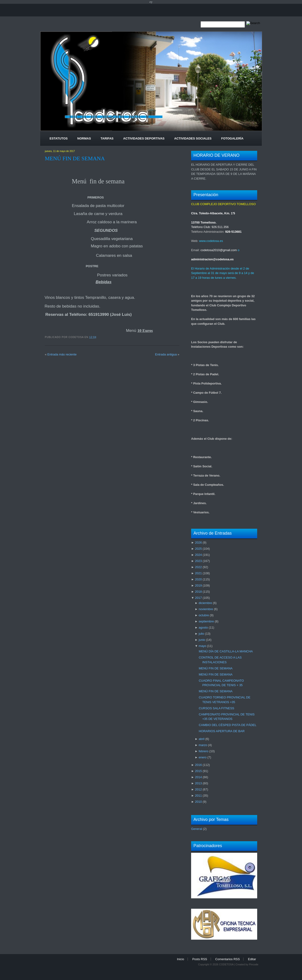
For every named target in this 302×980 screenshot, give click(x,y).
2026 (198, 543)
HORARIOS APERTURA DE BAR (222, 731)
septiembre (206, 621)
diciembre (205, 603)
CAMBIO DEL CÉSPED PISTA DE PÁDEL (227, 725)
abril (202, 739)
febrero (203, 751)
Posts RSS (200, 959)
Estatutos (59, 138)
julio (201, 634)
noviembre (206, 609)
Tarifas (107, 138)
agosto (203, 627)
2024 (198, 555)
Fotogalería (232, 138)
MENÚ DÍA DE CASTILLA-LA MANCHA (226, 651)
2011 (198, 796)
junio (202, 640)
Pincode (254, 964)
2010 (198, 802)
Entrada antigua (166, 354)
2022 (198, 567)
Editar (252, 959)
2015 (198, 771)
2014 (198, 777)
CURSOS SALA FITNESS (216, 708)
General (197, 829)
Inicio (180, 959)
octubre (204, 615)
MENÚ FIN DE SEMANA (75, 158)
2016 (198, 765)
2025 (198, 549)
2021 (198, 573)
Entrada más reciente (62, 354)
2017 (198, 598)
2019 (198, 585)
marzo (203, 745)
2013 (198, 783)
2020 (198, 579)
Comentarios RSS (227, 959)
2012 (198, 789)
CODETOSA (226, 964)
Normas (84, 138)
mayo (202, 646)
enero (203, 757)
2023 (198, 561)
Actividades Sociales (193, 138)
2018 (198, 592)
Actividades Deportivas (144, 138)
